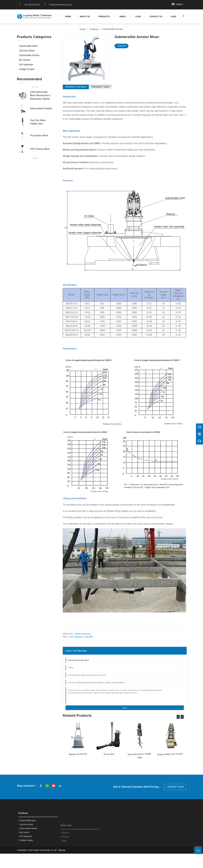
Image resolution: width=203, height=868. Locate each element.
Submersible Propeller (41, 108)
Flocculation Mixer (39, 135)
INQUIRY (122, 46)
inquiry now (176, 787)
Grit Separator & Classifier (81, 637)
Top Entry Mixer (27, 51)
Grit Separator (26, 65)
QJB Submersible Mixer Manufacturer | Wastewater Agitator (40, 95)
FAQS (174, 16)
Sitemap (62, 850)
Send (125, 708)
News (123, 17)
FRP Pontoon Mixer (40, 149)
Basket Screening (83, 634)
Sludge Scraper (27, 69)
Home (68, 16)
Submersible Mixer (28, 46)
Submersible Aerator (113, 29)
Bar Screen (25, 60)
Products (105, 17)
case (138, 16)
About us (85, 16)
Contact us (156, 16)
